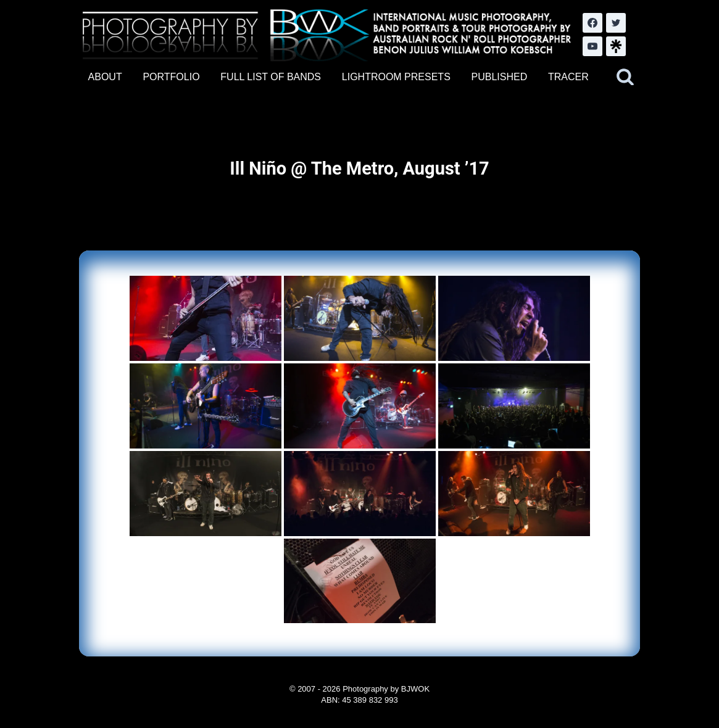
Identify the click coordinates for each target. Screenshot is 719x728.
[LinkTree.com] (616, 46)
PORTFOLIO (171, 77)
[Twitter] (616, 23)
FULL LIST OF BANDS (271, 77)
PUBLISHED (500, 77)
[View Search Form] (625, 77)
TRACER (568, 77)
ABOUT (105, 77)
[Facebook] (592, 23)
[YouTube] (592, 46)
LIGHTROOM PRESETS (396, 77)
